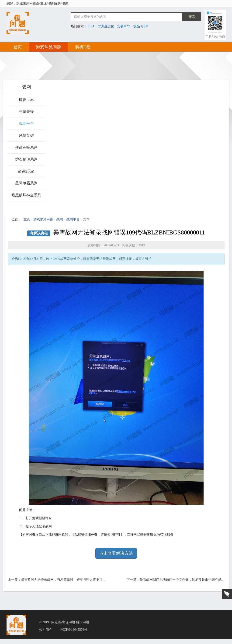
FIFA (91, 26)
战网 (60, 219)
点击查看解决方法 (116, 553)
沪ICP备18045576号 (73, 630)
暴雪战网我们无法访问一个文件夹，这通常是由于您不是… (182, 580)
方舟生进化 (106, 26)
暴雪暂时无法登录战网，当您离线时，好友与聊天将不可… (63, 580)
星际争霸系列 (26, 183)
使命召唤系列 (26, 147)
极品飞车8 (141, 26)
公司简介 (46, 630)
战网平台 (26, 124)
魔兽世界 (26, 100)
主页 (27, 219)
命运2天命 (26, 171)
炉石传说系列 (26, 159)
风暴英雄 (26, 135)
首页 (18, 47)
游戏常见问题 (48, 47)
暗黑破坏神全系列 (26, 195)
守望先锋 (26, 112)
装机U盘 (83, 47)
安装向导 (124, 26)
